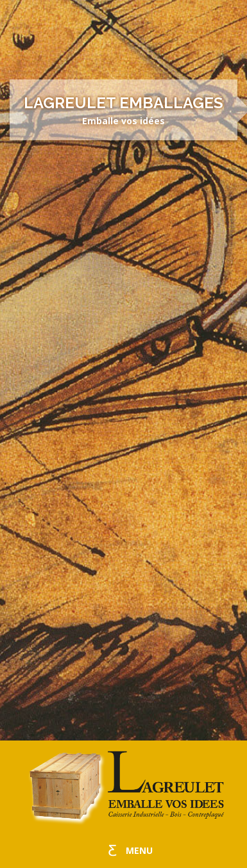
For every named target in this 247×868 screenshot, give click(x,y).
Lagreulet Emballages (123, 103)
